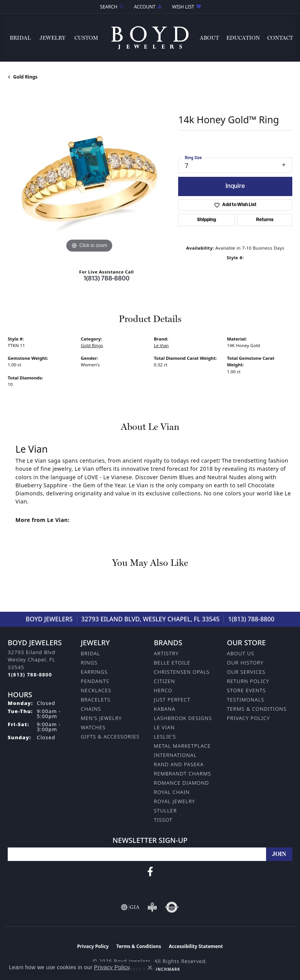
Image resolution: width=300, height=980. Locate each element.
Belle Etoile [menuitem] (172, 663)
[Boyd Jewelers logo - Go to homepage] (150, 38)
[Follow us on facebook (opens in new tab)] (150, 872)
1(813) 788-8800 (107, 279)
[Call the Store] (30, 675)
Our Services (246, 672)
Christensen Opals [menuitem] (182, 672)
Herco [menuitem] (163, 690)
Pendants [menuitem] (95, 681)
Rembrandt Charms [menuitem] (182, 774)
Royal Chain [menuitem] (172, 792)
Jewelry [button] (53, 38)
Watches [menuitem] (93, 727)
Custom (86, 38)
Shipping (206, 220)
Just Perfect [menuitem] (172, 700)
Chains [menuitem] (91, 709)
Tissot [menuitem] (163, 820)
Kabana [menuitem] (165, 709)
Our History (245, 663)
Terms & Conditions (257, 709)
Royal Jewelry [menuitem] (174, 801)
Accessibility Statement (196, 946)
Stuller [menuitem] (165, 811)
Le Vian (161, 345)
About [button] (209, 38)
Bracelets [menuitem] (96, 700)
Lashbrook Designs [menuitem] (183, 718)
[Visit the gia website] (130, 907)
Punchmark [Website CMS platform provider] (166, 969)
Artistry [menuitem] (166, 653)
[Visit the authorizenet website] (172, 907)
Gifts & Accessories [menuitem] (110, 737)
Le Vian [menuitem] (164, 727)
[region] (89, 173)
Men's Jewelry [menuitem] (101, 718)
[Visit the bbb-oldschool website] (152, 907)
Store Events (247, 690)
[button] (111, 7)
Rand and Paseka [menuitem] (179, 764)
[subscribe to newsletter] (279, 854)
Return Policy (248, 681)
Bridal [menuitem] (91, 653)
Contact (280, 38)
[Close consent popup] (150, 968)
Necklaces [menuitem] (96, 690)
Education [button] (243, 38)
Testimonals (246, 700)
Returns (265, 220)
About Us (241, 653)
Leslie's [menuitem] (165, 737)
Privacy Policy (249, 718)
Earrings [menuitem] (94, 672)
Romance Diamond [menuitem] (181, 783)
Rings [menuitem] (89, 663)
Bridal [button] (20, 38)
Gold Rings (25, 77)
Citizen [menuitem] (164, 681)
